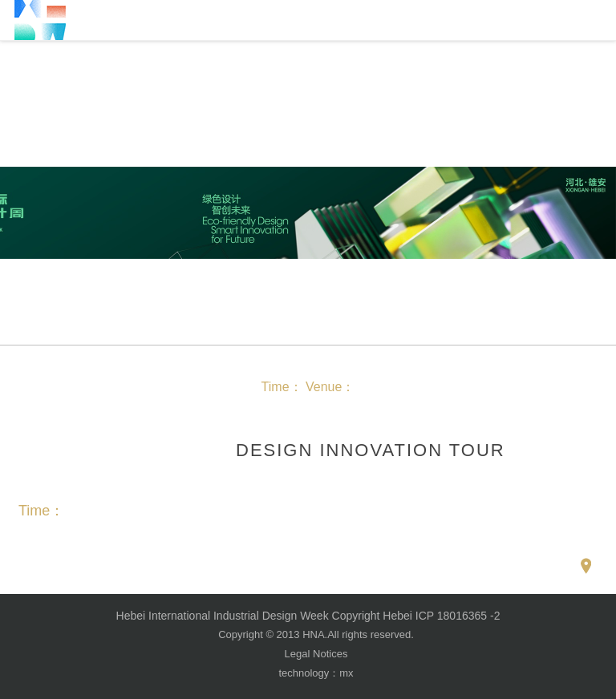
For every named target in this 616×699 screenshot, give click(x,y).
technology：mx (316, 673)
